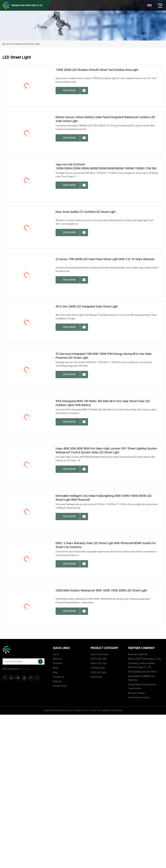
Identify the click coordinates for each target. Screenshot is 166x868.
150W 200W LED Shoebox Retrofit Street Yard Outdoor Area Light (97, 70)
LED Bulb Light (98, 668)
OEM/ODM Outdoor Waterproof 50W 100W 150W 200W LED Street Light (101, 590)
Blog (55, 672)
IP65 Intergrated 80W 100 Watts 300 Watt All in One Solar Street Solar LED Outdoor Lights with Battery (103, 403)
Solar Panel (96, 677)
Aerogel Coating (136, 693)
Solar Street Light (99, 654)
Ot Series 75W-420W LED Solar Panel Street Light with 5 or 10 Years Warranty (105, 259)
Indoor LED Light (99, 663)
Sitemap (57, 681)
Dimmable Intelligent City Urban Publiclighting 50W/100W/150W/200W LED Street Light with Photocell (104, 498)
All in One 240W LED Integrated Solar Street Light (87, 306)
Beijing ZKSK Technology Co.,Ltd (144, 659)
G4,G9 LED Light (98, 672)
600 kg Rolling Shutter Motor (143, 672)
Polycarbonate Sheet (139, 697)
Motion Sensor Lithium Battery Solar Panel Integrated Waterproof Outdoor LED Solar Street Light (105, 119)
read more (69, 90)
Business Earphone (138, 654)
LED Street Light (99, 659)
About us (57, 659)
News (56, 668)
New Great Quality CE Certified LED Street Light (86, 212)
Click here (25, 669)
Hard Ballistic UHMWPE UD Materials (141, 678)
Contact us (58, 677)
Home (7, 44)
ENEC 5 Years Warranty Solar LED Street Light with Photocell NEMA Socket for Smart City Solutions (106, 545)
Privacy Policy (60, 686)
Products (18, 44)
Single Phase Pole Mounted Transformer (142, 686)
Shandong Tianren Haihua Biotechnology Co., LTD (141, 665)
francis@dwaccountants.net (110, 710)
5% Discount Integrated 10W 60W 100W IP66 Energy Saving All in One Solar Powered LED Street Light (104, 356)
